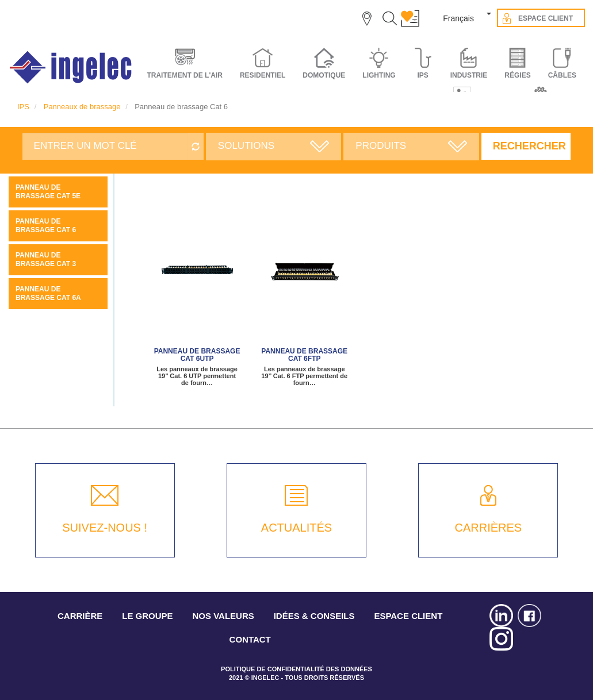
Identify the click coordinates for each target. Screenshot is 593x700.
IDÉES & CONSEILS (314, 616)
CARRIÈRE (80, 616)
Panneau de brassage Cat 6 (46, 226)
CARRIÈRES (488, 528)
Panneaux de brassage (82, 107)
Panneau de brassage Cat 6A (48, 293)
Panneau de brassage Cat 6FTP (304, 355)
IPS (23, 107)
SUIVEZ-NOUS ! (105, 528)
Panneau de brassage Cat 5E (48, 192)
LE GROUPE (147, 616)
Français (458, 18)
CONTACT (250, 639)
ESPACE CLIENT (408, 616)
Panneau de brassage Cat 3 (46, 259)
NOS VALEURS (223, 616)
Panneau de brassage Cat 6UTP (197, 355)
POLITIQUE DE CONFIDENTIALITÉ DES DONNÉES (296, 669)
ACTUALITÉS (296, 528)
